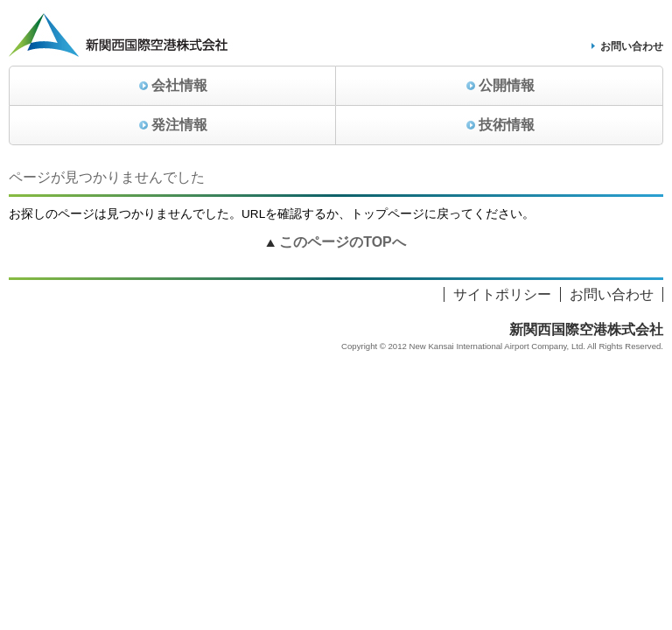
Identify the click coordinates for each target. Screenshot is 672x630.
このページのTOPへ (343, 242)
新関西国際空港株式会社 (586, 329)
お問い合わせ (632, 46)
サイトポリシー (502, 294)
